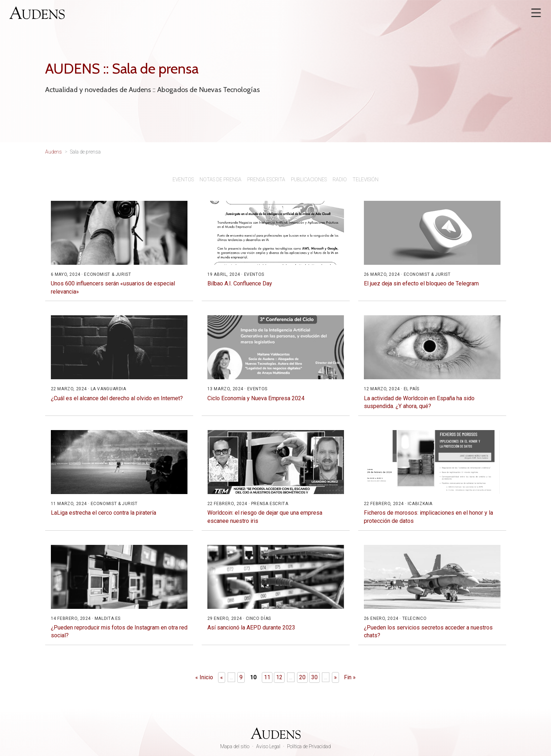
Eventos (183, 179)
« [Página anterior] (222, 677)
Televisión (365, 179)
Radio (340, 179)
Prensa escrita (266, 179)
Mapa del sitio (235, 746)
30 (314, 677)
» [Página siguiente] (335, 677)
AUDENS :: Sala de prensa (122, 68)
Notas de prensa (221, 179)
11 (267, 677)
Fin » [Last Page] (350, 677)
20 (302, 677)
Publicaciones (309, 179)
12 (279, 677)
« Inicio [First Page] (204, 677)
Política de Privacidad (309, 746)
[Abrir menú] (536, 13)
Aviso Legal (268, 746)
